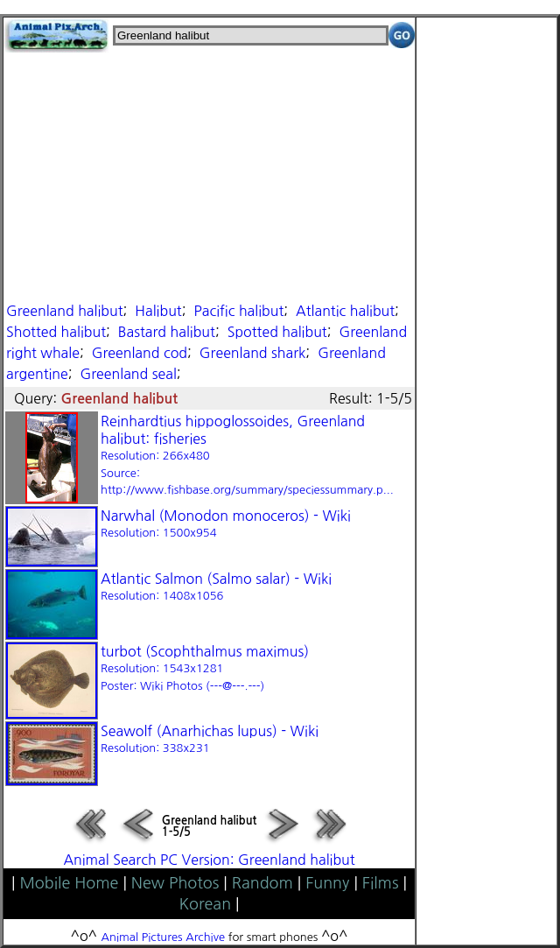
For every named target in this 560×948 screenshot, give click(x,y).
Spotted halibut (277, 332)
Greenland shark (253, 353)
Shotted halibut (56, 332)
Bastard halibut (167, 332)
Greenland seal (129, 374)
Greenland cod (140, 353)
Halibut (158, 311)
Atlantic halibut (345, 311)
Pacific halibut (238, 311)
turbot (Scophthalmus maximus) (205, 668)
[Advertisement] (209, 175)
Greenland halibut (65, 311)
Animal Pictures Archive (164, 937)
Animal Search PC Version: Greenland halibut (209, 860)
